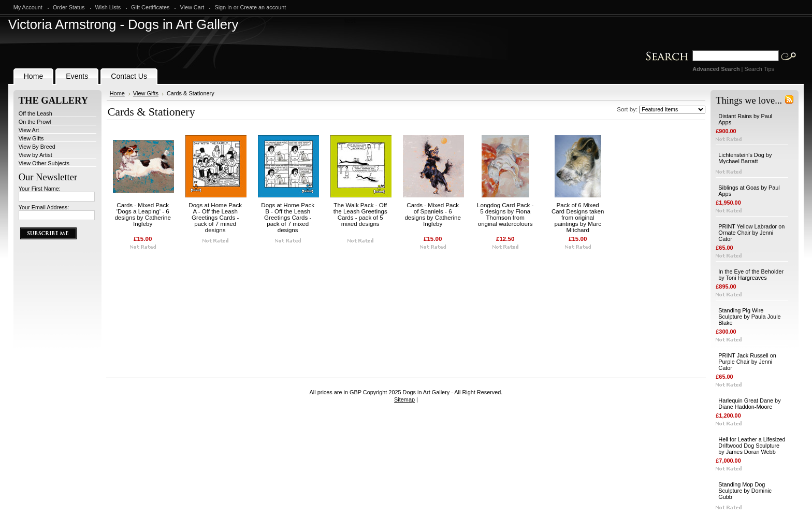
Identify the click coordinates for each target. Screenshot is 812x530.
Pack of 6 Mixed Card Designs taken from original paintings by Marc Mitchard (578, 218)
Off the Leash (35, 113)
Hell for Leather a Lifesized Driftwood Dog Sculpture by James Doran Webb (752, 446)
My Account (28, 7)
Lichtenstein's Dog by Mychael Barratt (745, 158)
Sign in (223, 7)
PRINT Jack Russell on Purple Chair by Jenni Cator (747, 362)
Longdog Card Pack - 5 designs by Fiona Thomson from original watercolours (505, 214)
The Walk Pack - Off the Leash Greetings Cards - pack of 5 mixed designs (360, 214)
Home (117, 93)
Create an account (263, 7)
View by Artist (35, 155)
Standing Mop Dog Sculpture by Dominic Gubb (745, 491)
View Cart (192, 7)
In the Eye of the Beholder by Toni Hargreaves (751, 275)
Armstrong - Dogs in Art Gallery (124, 24)
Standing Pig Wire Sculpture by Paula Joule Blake (749, 317)
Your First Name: (40, 189)
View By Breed (37, 147)
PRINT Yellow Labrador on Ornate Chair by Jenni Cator (751, 233)
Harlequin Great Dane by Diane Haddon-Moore (749, 404)
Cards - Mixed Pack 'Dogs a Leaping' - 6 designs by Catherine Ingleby (142, 214)
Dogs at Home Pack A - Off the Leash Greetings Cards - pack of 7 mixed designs (215, 218)
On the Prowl (35, 122)
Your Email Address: (44, 207)
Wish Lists (108, 7)
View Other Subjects (44, 163)
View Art (29, 130)
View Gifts (31, 138)
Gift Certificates (150, 7)
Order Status (69, 7)
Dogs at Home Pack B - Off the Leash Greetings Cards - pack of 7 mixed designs (288, 218)
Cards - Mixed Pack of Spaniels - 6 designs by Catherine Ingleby (432, 214)
